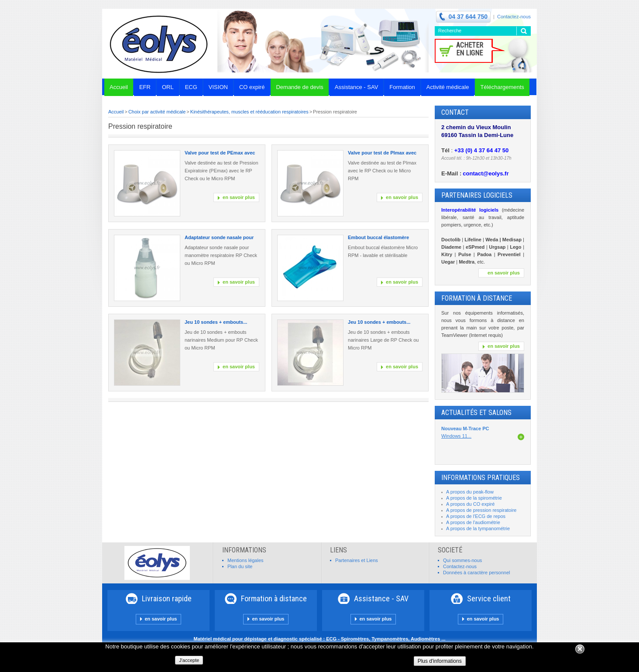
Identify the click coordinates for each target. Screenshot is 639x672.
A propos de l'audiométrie (473, 522)
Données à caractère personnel (476, 573)
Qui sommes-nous (462, 560)
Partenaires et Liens (357, 560)
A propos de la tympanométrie (478, 528)
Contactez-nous (514, 17)
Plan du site (240, 566)
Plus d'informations (440, 661)
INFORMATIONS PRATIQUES (481, 478)
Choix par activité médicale (157, 112)
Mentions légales (246, 560)
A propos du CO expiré (470, 504)
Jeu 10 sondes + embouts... (216, 322)
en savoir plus (239, 197)
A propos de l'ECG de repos (476, 516)
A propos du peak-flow (470, 492)
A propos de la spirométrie (474, 498)
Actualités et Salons (476, 413)
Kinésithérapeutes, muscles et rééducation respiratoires (249, 112)
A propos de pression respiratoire (481, 510)
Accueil (116, 112)
